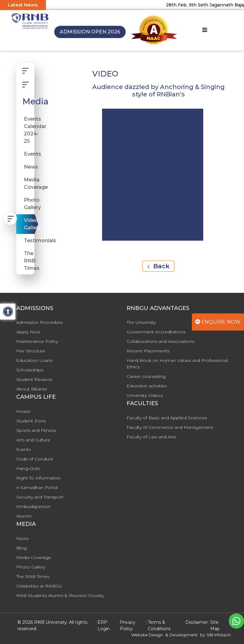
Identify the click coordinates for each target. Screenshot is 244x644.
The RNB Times (29, 261)
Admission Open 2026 (90, 32)
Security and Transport (40, 497)
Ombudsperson (33, 506)
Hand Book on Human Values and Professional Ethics (177, 364)
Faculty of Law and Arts (151, 437)
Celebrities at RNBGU (39, 586)
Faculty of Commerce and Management (170, 427)
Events (29, 154)
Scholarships (30, 370)
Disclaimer (197, 622)
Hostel (23, 411)
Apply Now (28, 332)
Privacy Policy (128, 625)
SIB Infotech (219, 635)
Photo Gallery (29, 204)
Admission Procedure (40, 322)
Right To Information (38, 478)
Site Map (215, 625)
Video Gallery (29, 224)
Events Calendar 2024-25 (29, 130)
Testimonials (29, 241)
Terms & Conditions (159, 625)
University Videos (145, 395)
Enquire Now (218, 322)
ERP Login (104, 625)
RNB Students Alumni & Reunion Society (60, 596)
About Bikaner (32, 389)
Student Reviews (34, 379)
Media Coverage (29, 183)
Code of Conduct (35, 459)
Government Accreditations (156, 332)
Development (184, 635)
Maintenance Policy (37, 341)
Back (158, 266)
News (29, 167)
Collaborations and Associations (160, 341)
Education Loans (34, 360)
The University (141, 322)
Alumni (24, 516)
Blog (21, 548)
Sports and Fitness (36, 430)
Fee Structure (31, 351)
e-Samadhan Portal (37, 487)
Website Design (147, 635)
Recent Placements (148, 351)
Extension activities (147, 386)
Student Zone (31, 421)
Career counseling (146, 376)
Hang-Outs (28, 468)
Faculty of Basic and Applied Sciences (167, 418)
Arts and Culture (33, 440)
